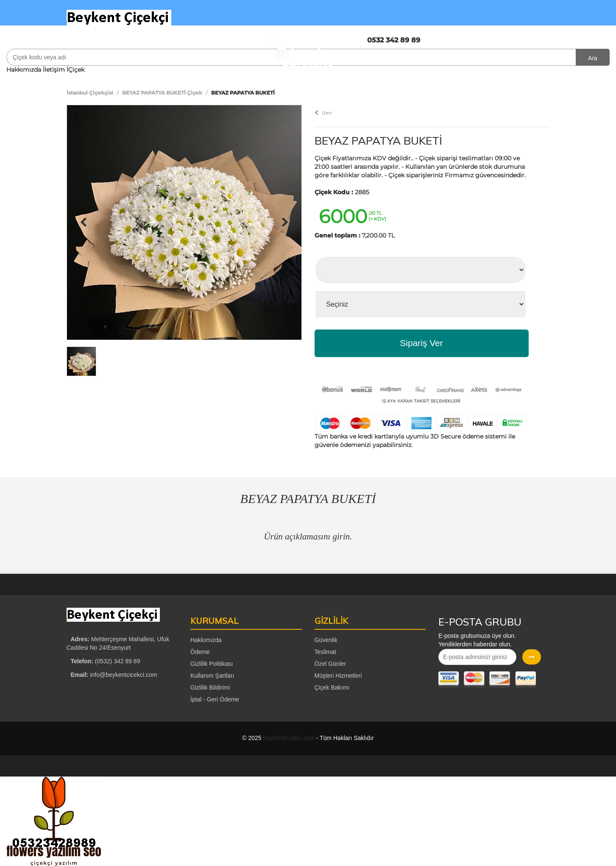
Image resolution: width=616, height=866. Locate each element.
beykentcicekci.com (289, 738)
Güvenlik (326, 640)
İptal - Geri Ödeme (215, 699)
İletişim (54, 70)
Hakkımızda (24, 70)
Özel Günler (330, 664)
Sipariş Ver (421, 343)
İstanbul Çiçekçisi (90, 93)
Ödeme (200, 652)
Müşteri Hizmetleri (338, 676)
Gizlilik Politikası (212, 664)
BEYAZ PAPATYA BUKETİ (378, 141)
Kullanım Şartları (212, 676)
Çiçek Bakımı (332, 687)
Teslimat (325, 652)
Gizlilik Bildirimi (210, 687)
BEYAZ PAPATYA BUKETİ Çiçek (162, 93)
